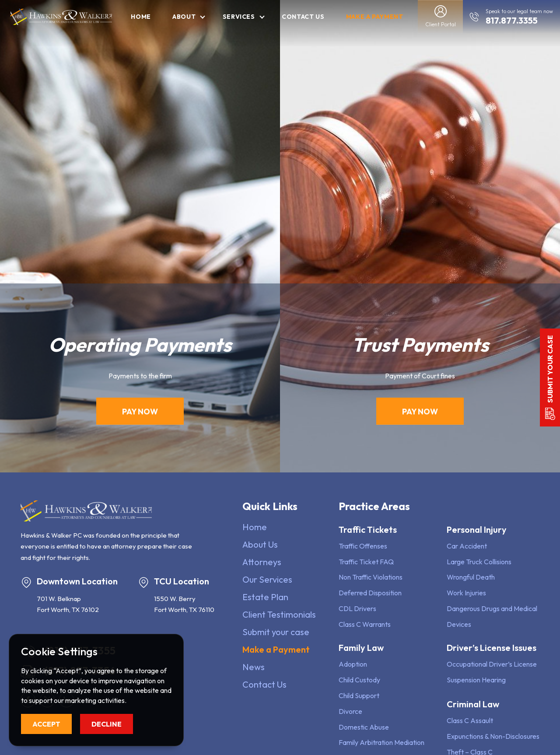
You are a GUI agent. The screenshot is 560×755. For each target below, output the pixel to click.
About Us (260, 544)
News (254, 667)
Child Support (359, 696)
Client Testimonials (279, 614)
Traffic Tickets (368, 530)
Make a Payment (375, 17)
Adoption (353, 664)
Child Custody (359, 680)
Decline (107, 724)
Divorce (350, 711)
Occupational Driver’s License (492, 664)
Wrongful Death (471, 577)
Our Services (267, 579)
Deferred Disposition (370, 593)
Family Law (361, 648)
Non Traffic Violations (371, 577)
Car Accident (467, 546)
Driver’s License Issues (492, 648)
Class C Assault (470, 720)
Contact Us (303, 17)
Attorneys (262, 562)
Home (141, 17)
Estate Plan (265, 597)
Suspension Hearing (476, 680)
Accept (46, 724)
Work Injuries (466, 593)
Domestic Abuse (364, 727)
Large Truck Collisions (479, 562)
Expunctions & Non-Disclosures (493, 736)
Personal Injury (477, 530)
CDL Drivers (357, 608)
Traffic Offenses (363, 546)
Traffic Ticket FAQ (366, 562)
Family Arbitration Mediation (381, 742)
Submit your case (276, 632)
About (184, 17)
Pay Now (140, 413)
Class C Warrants (365, 624)
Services (239, 17)
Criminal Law (473, 704)
